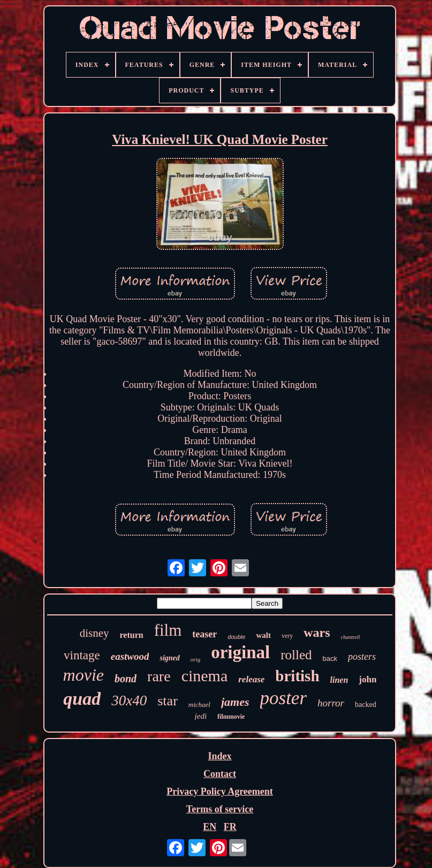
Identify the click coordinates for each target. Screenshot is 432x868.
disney (94, 633)
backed (366, 705)
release (251, 679)
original (240, 652)
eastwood (130, 656)
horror (331, 703)
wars (317, 633)
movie (84, 675)
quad (82, 699)
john (367, 679)
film (168, 630)
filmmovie (231, 717)
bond (126, 679)
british (297, 676)
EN (210, 827)
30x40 (129, 701)
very (287, 636)
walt (263, 635)
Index (219, 756)
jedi (201, 716)
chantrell (351, 637)
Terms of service (220, 809)
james (235, 702)
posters (362, 657)
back (330, 658)
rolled (296, 655)
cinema (205, 676)
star (168, 701)
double (236, 637)
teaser (204, 634)
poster (284, 698)
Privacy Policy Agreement (220, 791)
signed (169, 658)
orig (195, 659)
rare (159, 676)
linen (339, 680)
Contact (220, 774)
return (132, 635)
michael (199, 705)
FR (230, 827)
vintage (82, 655)
